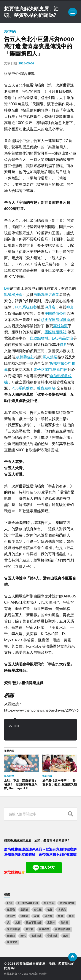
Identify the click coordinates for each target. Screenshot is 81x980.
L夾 (7, 288)
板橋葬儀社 (25, 357)
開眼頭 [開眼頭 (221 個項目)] (11, 936)
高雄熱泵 (60, 326)
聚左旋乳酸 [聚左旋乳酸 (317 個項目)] (14, 929)
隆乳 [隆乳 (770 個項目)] (23, 936)
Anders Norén (28, 974)
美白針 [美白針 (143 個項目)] (65, 922)
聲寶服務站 (46, 388)
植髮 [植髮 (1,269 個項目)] (50, 909)
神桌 (70, 307)
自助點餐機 (39, 338)
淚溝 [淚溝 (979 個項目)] (37, 916)
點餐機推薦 (13, 294)
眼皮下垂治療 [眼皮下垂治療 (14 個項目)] (34, 922)
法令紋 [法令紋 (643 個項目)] (11, 916)
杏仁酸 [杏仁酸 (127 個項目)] (38, 909)
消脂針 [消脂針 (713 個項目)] (24, 916)
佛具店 (50, 307)
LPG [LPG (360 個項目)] (10, 903)
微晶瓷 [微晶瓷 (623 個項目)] (11, 909)
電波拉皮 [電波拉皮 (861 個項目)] (37, 936)
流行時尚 (10, 31)
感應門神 (60, 369)
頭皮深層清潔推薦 (56, 320)
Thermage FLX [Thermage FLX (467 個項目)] (28, 903)
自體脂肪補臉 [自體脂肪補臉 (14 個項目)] (63, 929)
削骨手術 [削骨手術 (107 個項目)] (49, 903)
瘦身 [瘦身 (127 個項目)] (71, 916)
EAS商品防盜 (63, 338)
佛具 (64, 344)
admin (14, 725)
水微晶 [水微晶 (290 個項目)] (62, 909)
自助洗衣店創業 (46, 294)
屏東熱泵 (50, 357)
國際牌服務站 (56, 332)
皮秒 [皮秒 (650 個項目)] (18, 922)
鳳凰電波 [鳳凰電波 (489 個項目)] (12, 942)
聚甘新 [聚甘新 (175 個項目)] (30, 929)
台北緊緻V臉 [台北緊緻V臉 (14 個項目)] (67, 903)
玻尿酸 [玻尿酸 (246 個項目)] (49, 916)
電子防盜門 (43, 369)
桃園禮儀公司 (56, 313)
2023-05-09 (26, 63)
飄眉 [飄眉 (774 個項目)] (66, 936)
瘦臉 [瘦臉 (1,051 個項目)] (61, 916)
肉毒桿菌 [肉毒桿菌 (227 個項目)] (44, 929)
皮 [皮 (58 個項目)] (8, 922)
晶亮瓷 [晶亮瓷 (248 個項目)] (24, 909)
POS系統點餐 (26, 307)
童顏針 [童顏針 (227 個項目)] (51, 922)
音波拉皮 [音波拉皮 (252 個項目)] (52, 936)
